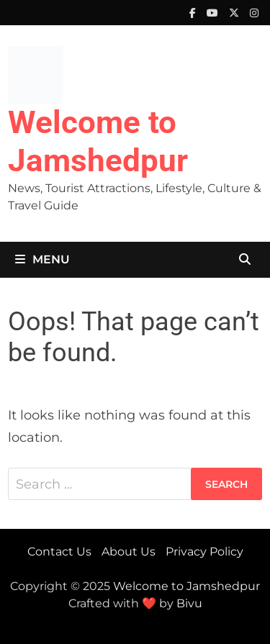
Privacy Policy (204, 552)
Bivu (189, 603)
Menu (42, 259)
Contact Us (59, 552)
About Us (129, 552)
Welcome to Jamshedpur (98, 141)
